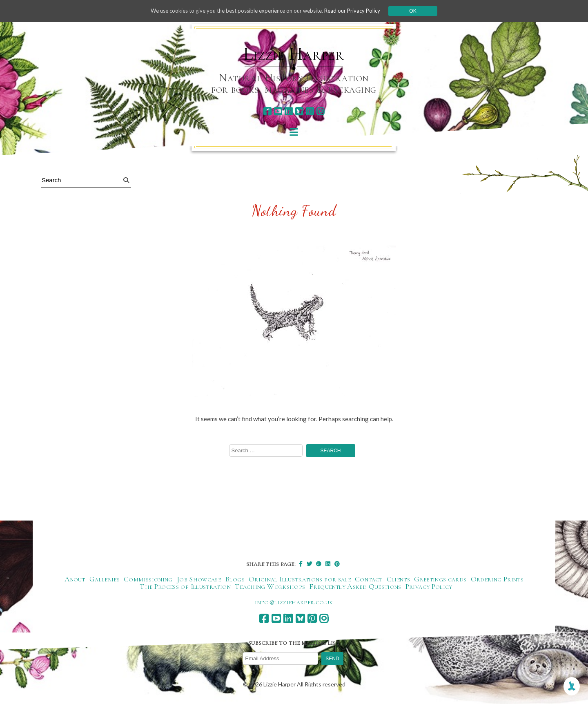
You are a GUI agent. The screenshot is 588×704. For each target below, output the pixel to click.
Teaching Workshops (270, 587)
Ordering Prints (497, 579)
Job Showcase (199, 579)
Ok (421, 11)
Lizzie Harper (294, 54)
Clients (399, 579)
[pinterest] (310, 111)
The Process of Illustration (185, 587)
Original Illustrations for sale (300, 579)
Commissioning (148, 579)
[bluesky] (299, 111)
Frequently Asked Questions (355, 587)
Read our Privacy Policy (359, 11)
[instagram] (320, 111)
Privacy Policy (429, 587)
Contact (369, 579)
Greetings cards (440, 579)
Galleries (105, 579)
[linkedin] (288, 111)
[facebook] (267, 111)
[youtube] (278, 111)
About (75, 579)
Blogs (235, 579)
